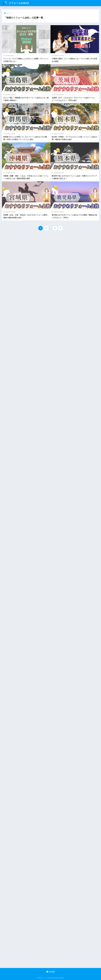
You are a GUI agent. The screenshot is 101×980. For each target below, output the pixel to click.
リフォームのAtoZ (16, 3)
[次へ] (60, 228)
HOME (51, 972)
